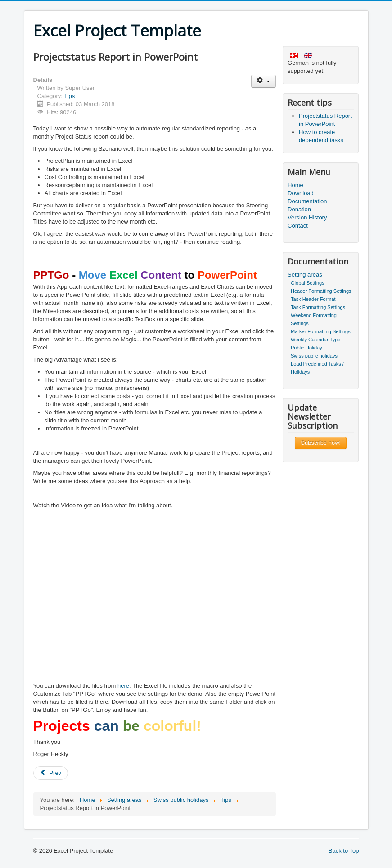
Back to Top (344, 851)
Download (301, 193)
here (123, 686)
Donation (299, 209)
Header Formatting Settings (321, 291)
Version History (307, 217)
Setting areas (305, 275)
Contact (298, 226)
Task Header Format (313, 299)
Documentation (307, 201)
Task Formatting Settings (318, 307)
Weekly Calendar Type (315, 340)
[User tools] (264, 81)
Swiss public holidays (314, 356)
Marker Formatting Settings (321, 331)
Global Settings (308, 283)
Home (295, 185)
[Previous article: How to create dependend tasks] (51, 773)
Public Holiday (306, 348)
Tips (69, 96)
